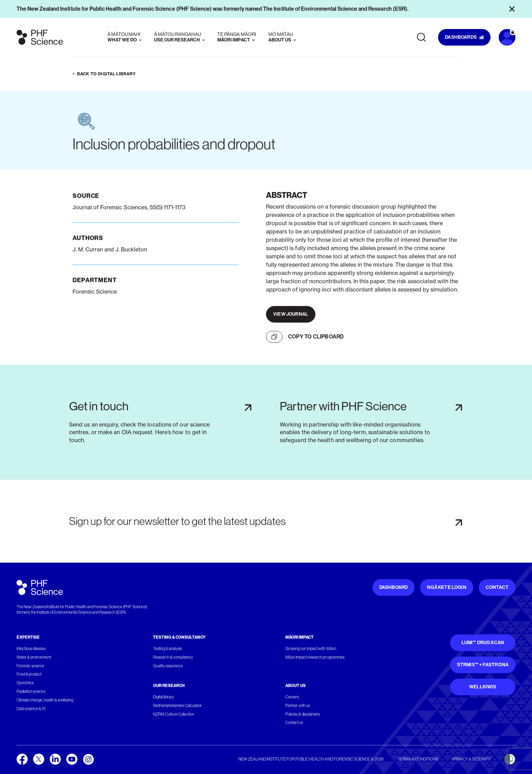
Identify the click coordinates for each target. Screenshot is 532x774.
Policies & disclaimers (303, 714)
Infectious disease (31, 649)
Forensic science (30, 666)
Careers (292, 697)
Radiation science (31, 691)
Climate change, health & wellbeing (45, 700)
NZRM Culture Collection (174, 714)
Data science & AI (31, 709)
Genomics (25, 683)
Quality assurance (168, 666)
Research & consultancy (173, 657)
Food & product (29, 674)
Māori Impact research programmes (315, 657)
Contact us (294, 723)
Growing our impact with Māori (311, 649)
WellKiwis (483, 687)
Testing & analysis (168, 649)
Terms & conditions (418, 759)
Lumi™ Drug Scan (483, 643)
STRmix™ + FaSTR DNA (483, 665)
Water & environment (34, 657)
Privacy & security (471, 759)
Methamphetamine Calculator (178, 706)
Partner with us (298, 706)
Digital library (164, 697)
